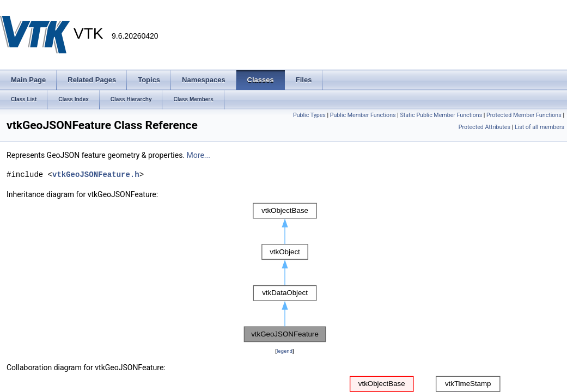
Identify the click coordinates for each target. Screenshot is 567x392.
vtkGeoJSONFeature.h (96, 174)
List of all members (539, 127)
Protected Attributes (484, 127)
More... (199, 155)
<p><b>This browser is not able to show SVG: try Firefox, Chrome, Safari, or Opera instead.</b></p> (285, 273)
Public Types (309, 115)
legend (285, 351)
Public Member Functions (363, 115)
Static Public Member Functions (441, 115)
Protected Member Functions (524, 115)
